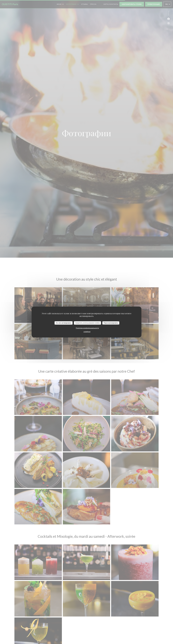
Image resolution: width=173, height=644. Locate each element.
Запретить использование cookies (87, 323)
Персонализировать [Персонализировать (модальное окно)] (111, 323)
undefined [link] (87, 332)
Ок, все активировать (64, 323)
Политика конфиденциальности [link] (87, 328)
